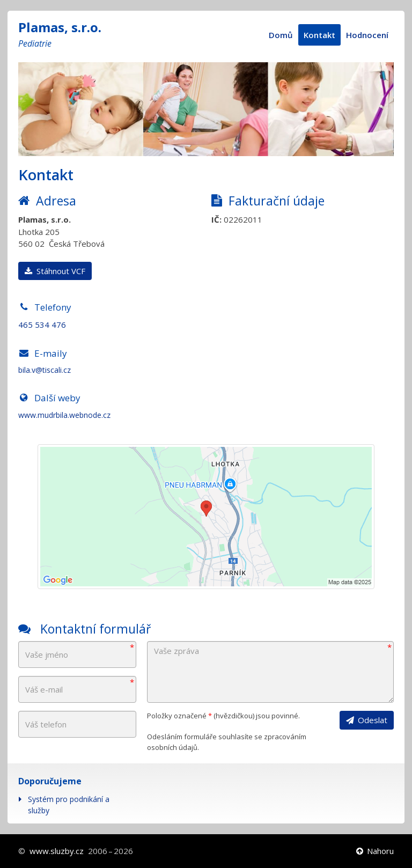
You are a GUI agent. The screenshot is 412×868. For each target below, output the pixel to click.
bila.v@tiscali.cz (45, 370)
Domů (281, 35)
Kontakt (319, 35)
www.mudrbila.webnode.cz (64, 415)
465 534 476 (42, 325)
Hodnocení (367, 35)
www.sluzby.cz (57, 851)
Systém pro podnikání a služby (69, 805)
